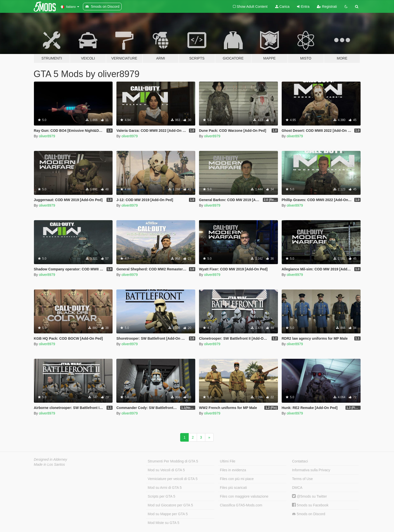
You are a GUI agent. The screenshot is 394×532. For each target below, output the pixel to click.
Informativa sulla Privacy (311, 470)
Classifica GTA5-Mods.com (241, 505)
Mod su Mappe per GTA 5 (168, 514)
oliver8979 (47, 136)
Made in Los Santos (50, 464)
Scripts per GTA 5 (161, 496)
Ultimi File (228, 461)
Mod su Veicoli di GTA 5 (166, 470)
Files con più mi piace (237, 479)
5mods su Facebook (310, 505)
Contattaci (300, 461)
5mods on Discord (309, 514)
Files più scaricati (233, 488)
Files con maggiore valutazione (244, 496)
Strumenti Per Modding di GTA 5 (173, 461)
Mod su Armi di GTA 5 (165, 488)
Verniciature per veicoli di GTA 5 (173, 479)
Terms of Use (302, 479)
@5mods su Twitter (309, 496)
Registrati (327, 7)
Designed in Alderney (51, 459)
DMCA (297, 488)
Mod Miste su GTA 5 (164, 523)
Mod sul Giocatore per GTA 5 (170, 505)
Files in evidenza (233, 470)
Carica (282, 7)
